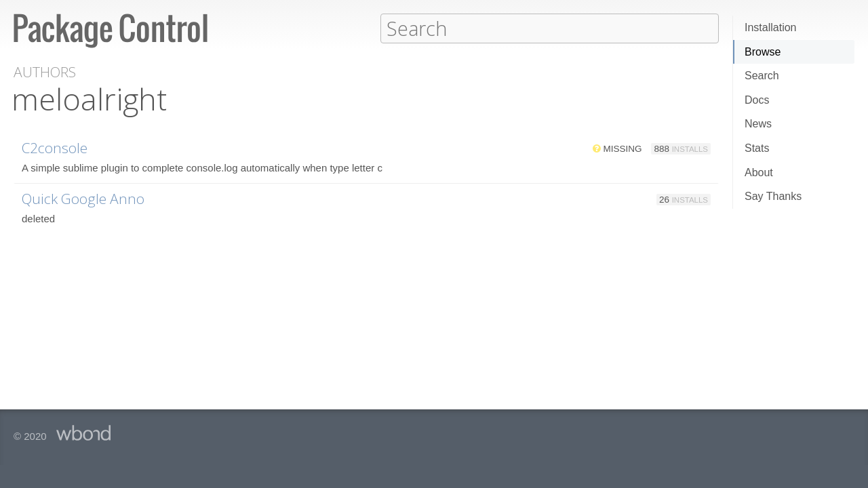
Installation (771, 27)
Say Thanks (773, 196)
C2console (55, 147)
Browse (763, 52)
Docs (757, 100)
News (758, 124)
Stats (757, 148)
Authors (45, 72)
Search (762, 76)
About (759, 172)
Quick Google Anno (83, 198)
